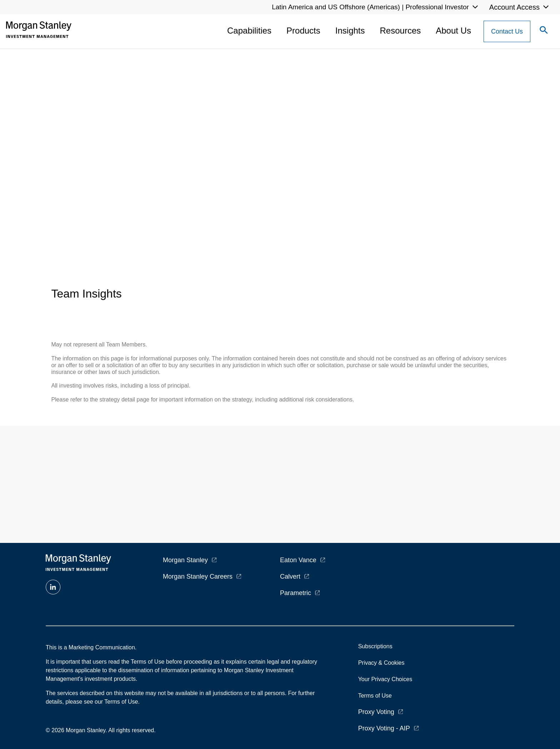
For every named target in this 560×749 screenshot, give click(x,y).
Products (303, 31)
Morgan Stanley (185, 560)
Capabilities (249, 31)
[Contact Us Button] (507, 31)
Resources (401, 31)
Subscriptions (375, 646)
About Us (453, 31)
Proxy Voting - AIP (384, 728)
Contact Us (507, 31)
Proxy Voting (376, 712)
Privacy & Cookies (381, 663)
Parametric (296, 593)
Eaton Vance (298, 560)
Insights (350, 31)
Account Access (514, 7)
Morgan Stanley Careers (198, 576)
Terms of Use (375, 696)
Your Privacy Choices (387, 679)
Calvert (290, 576)
